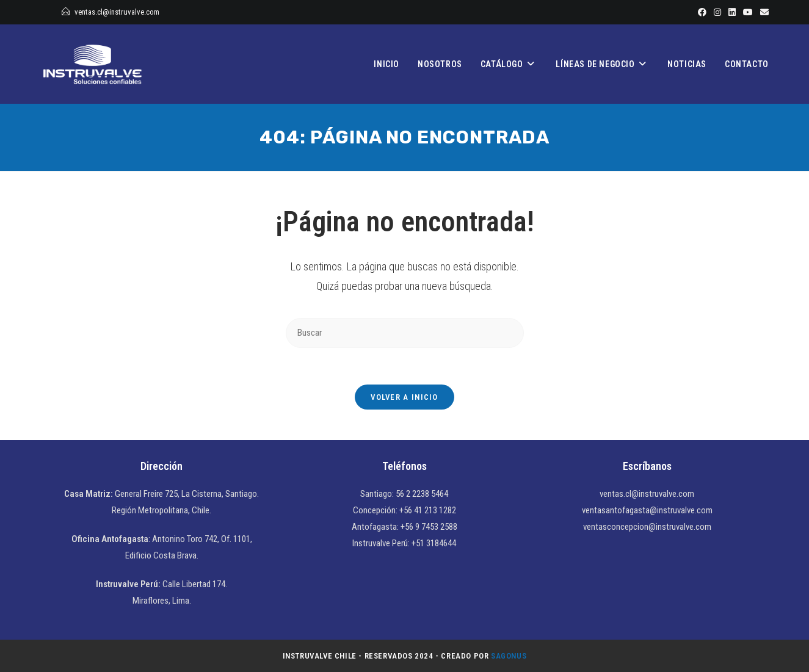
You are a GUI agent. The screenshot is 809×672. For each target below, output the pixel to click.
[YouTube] (748, 12)
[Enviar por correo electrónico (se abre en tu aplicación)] (763, 12)
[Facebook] (702, 12)
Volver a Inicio (404, 397)
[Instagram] (717, 12)
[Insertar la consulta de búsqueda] (405, 333)
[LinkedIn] (732, 12)
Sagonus (509, 656)
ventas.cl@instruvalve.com (117, 12)
